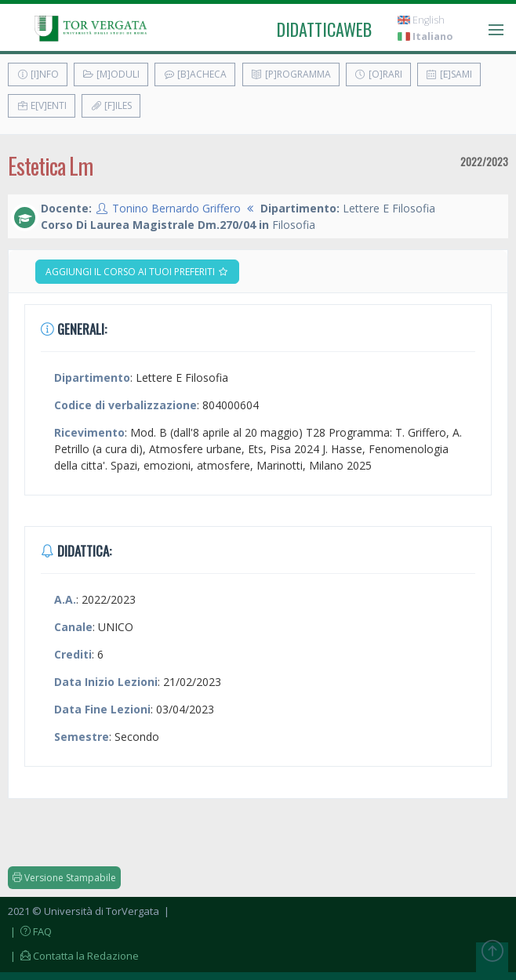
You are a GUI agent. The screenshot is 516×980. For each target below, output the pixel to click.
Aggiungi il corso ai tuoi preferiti (137, 272)
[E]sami (449, 74)
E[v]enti (42, 105)
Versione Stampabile (64, 878)
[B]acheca (195, 74)
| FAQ (30, 931)
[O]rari (378, 74)
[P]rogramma (291, 74)
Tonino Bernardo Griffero (176, 208)
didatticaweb (324, 29)
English (421, 20)
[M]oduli (111, 74)
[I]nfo (38, 74)
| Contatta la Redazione (73, 956)
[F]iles (111, 105)
